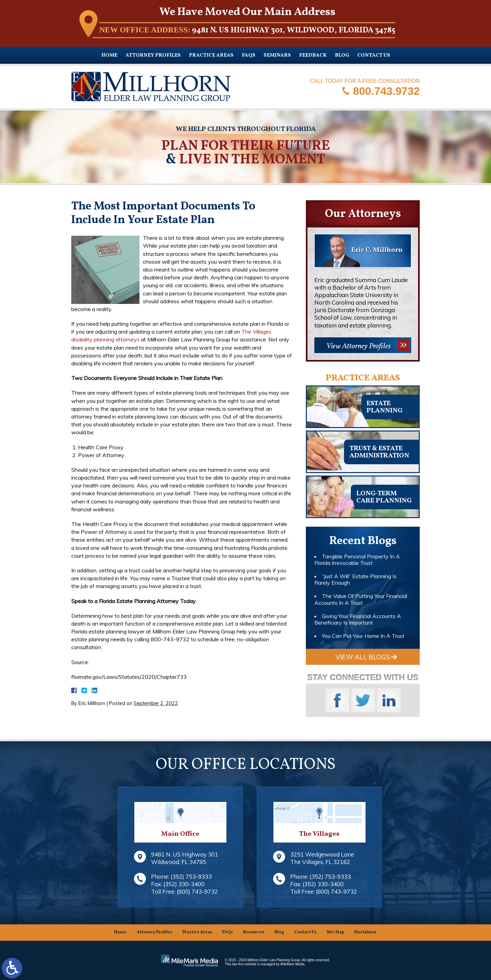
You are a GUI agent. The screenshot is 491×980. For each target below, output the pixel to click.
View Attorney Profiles (359, 346)
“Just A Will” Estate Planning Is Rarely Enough (355, 579)
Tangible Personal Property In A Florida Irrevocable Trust (357, 560)
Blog (342, 55)
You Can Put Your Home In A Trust (363, 636)
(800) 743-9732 (197, 891)
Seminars (277, 55)
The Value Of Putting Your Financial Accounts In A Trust (361, 599)
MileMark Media (293, 964)
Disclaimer (366, 932)
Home (109, 55)
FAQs (249, 55)
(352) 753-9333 (191, 876)
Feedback (313, 55)
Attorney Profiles (153, 55)
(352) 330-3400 (184, 884)
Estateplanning (384, 407)
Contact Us (374, 55)
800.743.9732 (386, 91)
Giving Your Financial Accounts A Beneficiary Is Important (358, 619)
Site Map (335, 932)
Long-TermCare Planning (384, 497)
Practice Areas (211, 55)
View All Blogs (363, 657)
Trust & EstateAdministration (379, 452)
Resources (254, 932)
